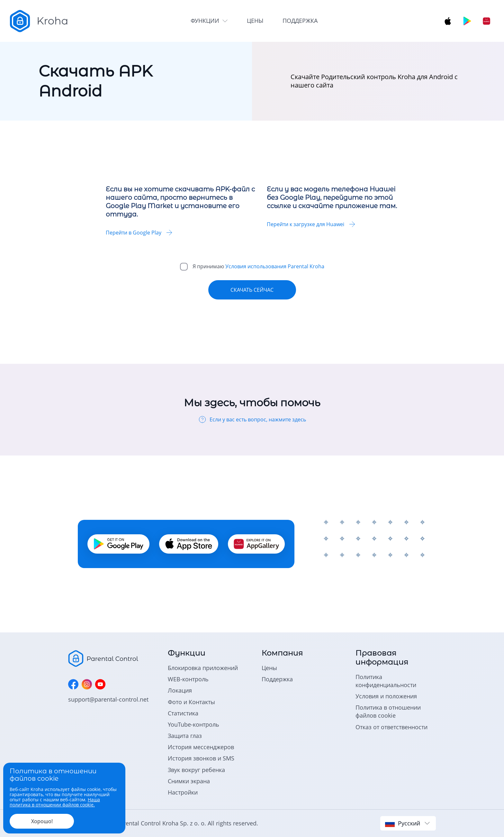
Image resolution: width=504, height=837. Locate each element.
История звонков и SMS (201, 758)
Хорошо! (42, 821)
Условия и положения (386, 696)
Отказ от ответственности (392, 727)
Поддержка (277, 679)
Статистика (183, 713)
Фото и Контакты (191, 702)
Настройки (183, 792)
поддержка (300, 21)
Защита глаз (185, 736)
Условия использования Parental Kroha (275, 266)
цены (255, 21)
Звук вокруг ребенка (196, 770)
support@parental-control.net (108, 699)
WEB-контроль (188, 679)
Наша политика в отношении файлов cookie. (55, 802)
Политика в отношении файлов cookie (388, 711)
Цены (269, 668)
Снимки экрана (189, 781)
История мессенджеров (201, 747)
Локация (180, 690)
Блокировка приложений (203, 668)
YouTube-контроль (194, 724)
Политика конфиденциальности (386, 681)
